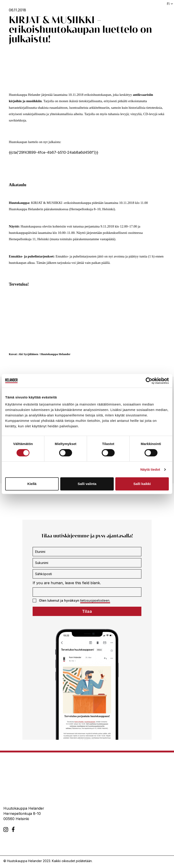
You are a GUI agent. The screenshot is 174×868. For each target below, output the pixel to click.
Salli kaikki (142, 484)
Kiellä (32, 484)
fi (168, 4)
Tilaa (87, 611)
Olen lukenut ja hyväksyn (71, 601)
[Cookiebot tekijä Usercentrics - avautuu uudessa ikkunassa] (149, 381)
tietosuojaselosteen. (95, 600)
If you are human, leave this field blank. (67, 583)
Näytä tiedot (150, 469)
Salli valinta (87, 484)
